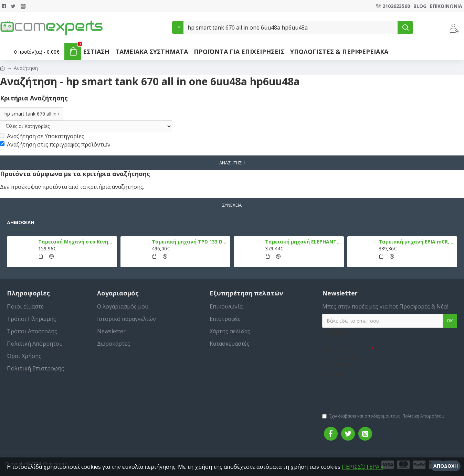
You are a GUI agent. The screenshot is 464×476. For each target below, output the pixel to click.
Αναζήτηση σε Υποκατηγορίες (42, 136)
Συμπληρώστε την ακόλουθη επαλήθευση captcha (341, 361)
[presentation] (370, 392)
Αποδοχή (446, 466)
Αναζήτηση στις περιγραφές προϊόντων (55, 144)
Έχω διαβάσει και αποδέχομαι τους (384, 416)
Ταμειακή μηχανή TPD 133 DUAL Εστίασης (190, 242)
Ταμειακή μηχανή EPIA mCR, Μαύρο (417, 242)
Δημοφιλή (20, 223)
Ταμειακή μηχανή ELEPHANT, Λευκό (303, 242)
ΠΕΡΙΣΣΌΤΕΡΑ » (363, 467)
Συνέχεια (232, 205)
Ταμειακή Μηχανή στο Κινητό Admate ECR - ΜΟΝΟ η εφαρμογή (76, 242)
